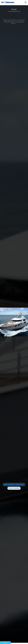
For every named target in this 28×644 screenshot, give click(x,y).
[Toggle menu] (26, 2)
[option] (14, 322)
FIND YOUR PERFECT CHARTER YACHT (14, 484)
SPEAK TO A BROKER (14, 488)
